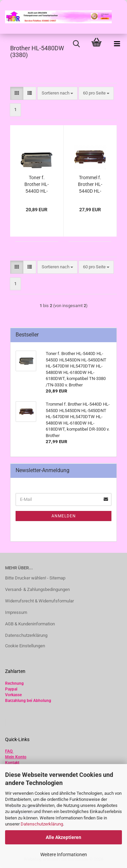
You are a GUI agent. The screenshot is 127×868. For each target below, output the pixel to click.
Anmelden (64, 516)
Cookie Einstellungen (25, 646)
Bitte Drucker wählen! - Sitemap (35, 578)
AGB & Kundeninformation (30, 624)
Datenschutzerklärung (42, 824)
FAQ (9, 751)
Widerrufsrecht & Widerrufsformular (39, 601)
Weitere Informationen (64, 855)
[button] (17, 93)
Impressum (16, 612)
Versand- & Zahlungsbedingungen (37, 589)
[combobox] (57, 93)
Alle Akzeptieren (63, 837)
